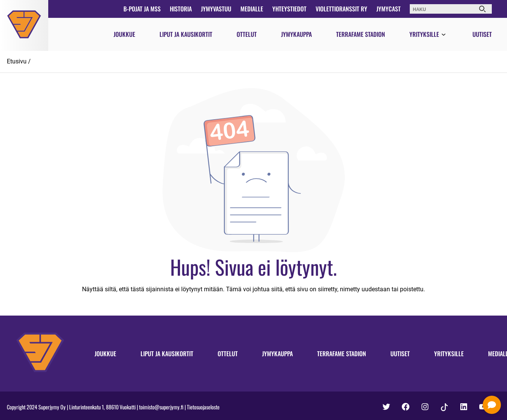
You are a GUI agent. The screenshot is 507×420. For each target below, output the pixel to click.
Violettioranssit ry (341, 9)
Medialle (252, 9)
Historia (181, 9)
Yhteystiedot (289, 9)
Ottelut (247, 34)
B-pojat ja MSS (142, 9)
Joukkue (124, 34)
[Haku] (482, 9)
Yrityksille (424, 34)
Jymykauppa (296, 34)
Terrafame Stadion (361, 34)
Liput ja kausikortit (186, 34)
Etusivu (17, 61)
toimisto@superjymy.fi (161, 407)
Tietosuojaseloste (203, 407)
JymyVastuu (216, 9)
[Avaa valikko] (444, 35)
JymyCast (389, 9)
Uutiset (482, 34)
